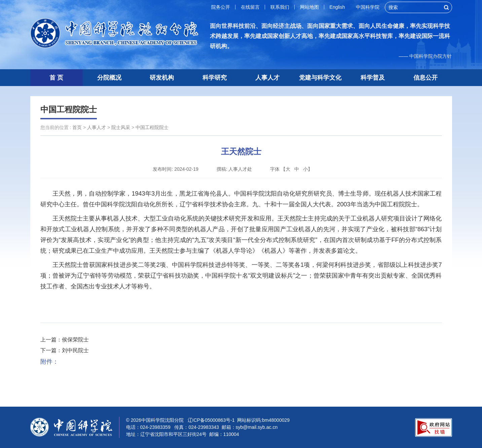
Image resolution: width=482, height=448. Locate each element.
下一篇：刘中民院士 (65, 350)
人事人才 (267, 78)
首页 (77, 127)
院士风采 (121, 127)
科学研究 (215, 78)
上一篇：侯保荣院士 (65, 340)
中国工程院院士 (69, 109)
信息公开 (425, 78)
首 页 (56, 78)
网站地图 (309, 7)
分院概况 (109, 78)
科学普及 (373, 78)
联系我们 (280, 7)
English (337, 7)
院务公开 (221, 7)
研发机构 (162, 78)
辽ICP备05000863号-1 (211, 420)
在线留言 (250, 7)
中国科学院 (368, 7)
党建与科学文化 (320, 78)
